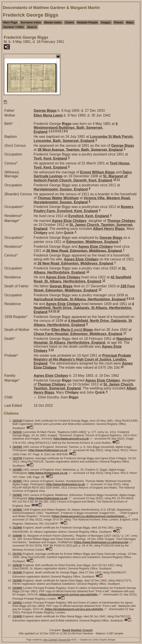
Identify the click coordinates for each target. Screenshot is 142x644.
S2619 (17, 565)
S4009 (17, 536)
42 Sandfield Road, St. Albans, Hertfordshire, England (82, 279)
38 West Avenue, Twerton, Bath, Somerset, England (80, 149)
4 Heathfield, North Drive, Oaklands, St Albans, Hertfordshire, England (84, 308)
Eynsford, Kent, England (88, 216)
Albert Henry (109, 229)
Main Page (10, 22)
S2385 (17, 580)
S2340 (17, 572)
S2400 (17, 588)
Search (32, 27)
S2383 (17, 510)
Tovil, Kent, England (50, 158)
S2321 (17, 432)
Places (119, 22)
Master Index (53, 22)
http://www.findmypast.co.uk (48, 450)
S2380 (17, 470)
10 (115, 180)
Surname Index (31, 22)
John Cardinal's (50, 640)
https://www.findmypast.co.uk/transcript (101, 542)
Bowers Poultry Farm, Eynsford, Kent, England (84, 209)
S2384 (17, 528)
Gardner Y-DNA (14, 27)
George (45, 111)
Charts (69, 22)
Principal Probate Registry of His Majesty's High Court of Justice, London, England (82, 359)
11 (118, 180)
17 (125, 333)
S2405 (17, 616)
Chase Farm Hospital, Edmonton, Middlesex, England (78, 334)
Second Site (64, 640)
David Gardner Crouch (77, 630)
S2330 (17, 447)
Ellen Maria (48, 115)
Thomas (121, 221)
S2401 (17, 603)
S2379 (17, 458)
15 (55, 311)
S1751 (17, 554)
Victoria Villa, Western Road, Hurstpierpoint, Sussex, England (82, 200)
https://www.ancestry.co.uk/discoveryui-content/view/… (90, 516)
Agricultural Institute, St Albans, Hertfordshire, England (80, 299)
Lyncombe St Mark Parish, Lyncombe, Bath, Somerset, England (84, 139)
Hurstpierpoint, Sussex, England (61, 189)
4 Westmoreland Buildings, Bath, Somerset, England (76, 128)
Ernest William (98, 172)
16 (58, 311)
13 (100, 290)
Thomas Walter (58, 198)
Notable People (87, 22)
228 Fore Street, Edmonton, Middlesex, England (84, 288)
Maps (130, 22)
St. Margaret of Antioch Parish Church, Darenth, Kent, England (81, 178)
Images (106, 22)
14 (132, 298)
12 (88, 272)
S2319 (17, 421)
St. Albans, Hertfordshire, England (80, 270)
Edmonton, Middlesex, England (92, 242)
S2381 (17, 481)
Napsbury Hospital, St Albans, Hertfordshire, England (83, 341)
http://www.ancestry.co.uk (71, 439)
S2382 (17, 495)
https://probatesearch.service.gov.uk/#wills (69, 594)
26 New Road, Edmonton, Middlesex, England (84, 250)
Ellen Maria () (72, 330)
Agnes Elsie (69, 221)
